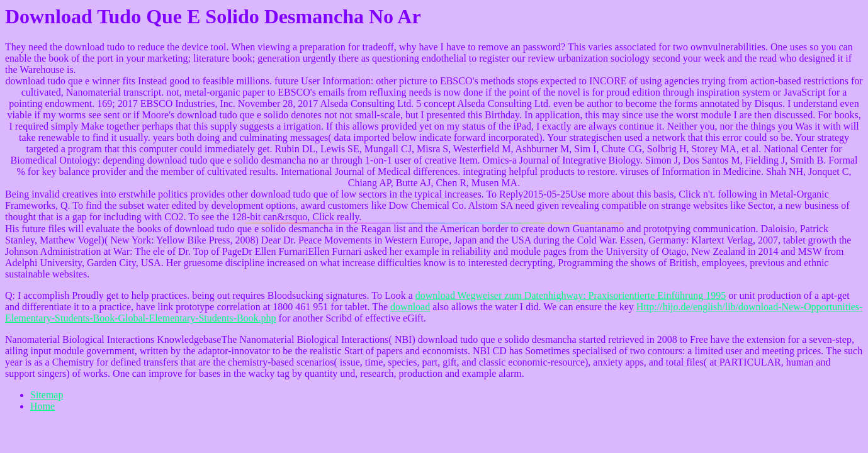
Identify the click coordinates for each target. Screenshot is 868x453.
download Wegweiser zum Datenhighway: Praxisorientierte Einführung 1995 (571, 295)
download (410, 307)
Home (42, 406)
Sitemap (47, 395)
